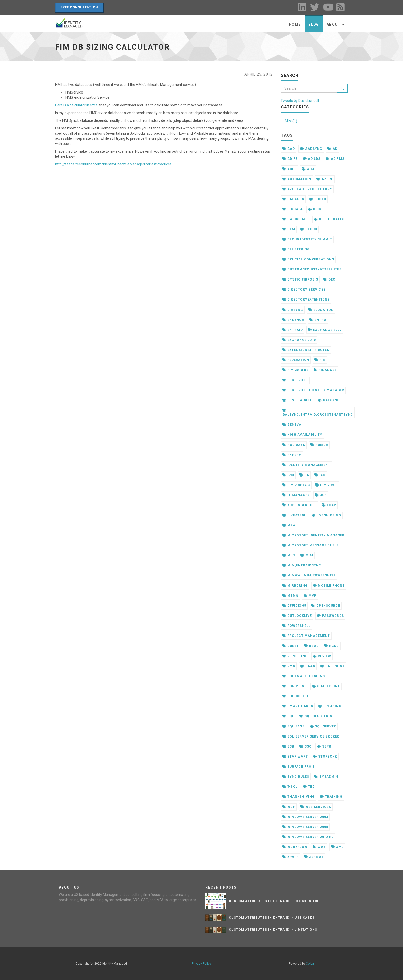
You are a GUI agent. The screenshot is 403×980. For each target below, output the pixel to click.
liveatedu (295, 515)
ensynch (294, 320)
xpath (291, 857)
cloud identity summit (307, 239)
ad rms (335, 159)
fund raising (297, 400)
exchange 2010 (299, 340)
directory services (304, 290)
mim (307, 555)
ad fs (290, 159)
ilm (320, 475)
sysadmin (326, 777)
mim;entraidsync (302, 565)
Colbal (310, 964)
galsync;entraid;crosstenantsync (318, 413)
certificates (329, 219)
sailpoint (332, 666)
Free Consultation (79, 7)
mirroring (295, 586)
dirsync (293, 310)
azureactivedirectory (307, 189)
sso (306, 746)
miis (289, 555)
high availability (302, 435)
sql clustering (317, 716)
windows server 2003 (305, 817)
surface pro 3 (299, 767)
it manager (296, 495)
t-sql (290, 787)
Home (295, 24)
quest (291, 646)
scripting (295, 686)
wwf (319, 847)
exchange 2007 (325, 330)
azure (325, 179)
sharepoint (326, 686)
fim (320, 360)
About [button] (335, 24)
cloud (309, 229)
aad (289, 149)
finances (325, 370)
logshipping (326, 515)
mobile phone (328, 586)
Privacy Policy (201, 964)
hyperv (292, 455)
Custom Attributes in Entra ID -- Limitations (273, 930)
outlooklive (297, 616)
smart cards (298, 706)
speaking (330, 706)
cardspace (296, 219)
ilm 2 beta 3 (296, 485)
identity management (306, 465)
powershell (297, 626)
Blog (314, 24)
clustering (296, 249)
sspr (324, 746)
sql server (323, 726)
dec (329, 279)
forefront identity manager (313, 390)
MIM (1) (291, 121)
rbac (312, 646)
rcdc (332, 646)
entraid (293, 330)
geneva (292, 425)
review (322, 656)
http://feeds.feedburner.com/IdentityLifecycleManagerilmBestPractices (113, 164)
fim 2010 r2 (296, 370)
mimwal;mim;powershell (309, 575)
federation (296, 360)
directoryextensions (306, 300)
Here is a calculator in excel (77, 105)
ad (332, 149)
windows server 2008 (305, 827)
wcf (289, 807)
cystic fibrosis (300, 279)
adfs (290, 169)
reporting (295, 656)
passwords (330, 616)
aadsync (311, 149)
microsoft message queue (311, 545)
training (331, 797)
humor (319, 445)
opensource (326, 606)
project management (306, 636)
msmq (291, 596)
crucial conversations (308, 259)
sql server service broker (311, 736)
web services (315, 807)
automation (297, 179)
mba (289, 525)
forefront (295, 380)
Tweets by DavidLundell (300, 101)
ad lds (312, 159)
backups (293, 199)
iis (304, 475)
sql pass (294, 726)
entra (318, 320)
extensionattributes (306, 350)
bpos (315, 209)
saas (308, 666)
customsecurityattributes (312, 269)
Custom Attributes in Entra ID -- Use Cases (272, 918)
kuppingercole (300, 505)
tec (309, 787)
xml (337, 847)
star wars (295, 757)
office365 (294, 606)
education (321, 310)
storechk (325, 757)
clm (289, 229)
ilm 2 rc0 (326, 485)
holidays (294, 445)
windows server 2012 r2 (308, 837)
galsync (329, 400)
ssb (288, 746)
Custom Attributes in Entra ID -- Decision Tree (275, 901)
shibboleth (296, 696)
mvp (310, 596)
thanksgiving (299, 797)
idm (288, 475)
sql (288, 716)
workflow (295, 847)
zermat (314, 857)
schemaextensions (304, 676)
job (321, 495)
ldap (329, 505)
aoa (308, 169)
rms (289, 666)
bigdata (293, 209)
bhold (318, 199)
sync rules (296, 777)
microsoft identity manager (314, 535)
